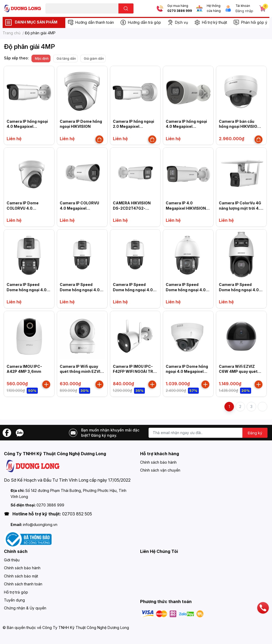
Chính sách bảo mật (21, 576)
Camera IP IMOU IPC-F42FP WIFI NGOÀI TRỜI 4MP (135, 372)
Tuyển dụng (14, 600)
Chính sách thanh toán (23, 584)
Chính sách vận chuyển (160, 470)
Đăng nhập (244, 11)
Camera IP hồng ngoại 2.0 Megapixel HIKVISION (133, 126)
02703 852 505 (77, 514)
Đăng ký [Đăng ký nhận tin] (255, 433)
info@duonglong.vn (40, 525)
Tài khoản (243, 6)
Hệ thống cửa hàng (214, 8)
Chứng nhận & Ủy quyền (25, 608)
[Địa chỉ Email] (208, 433)
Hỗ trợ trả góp (16, 592)
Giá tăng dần (66, 58)
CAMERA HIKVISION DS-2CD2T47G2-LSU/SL (132, 208)
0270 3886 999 (180, 11)
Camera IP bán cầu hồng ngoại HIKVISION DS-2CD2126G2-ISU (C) (241, 126)
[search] (126, 8)
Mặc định (42, 58)
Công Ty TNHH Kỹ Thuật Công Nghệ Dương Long (86, 627)
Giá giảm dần (94, 58)
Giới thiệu (12, 560)
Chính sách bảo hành (158, 462)
